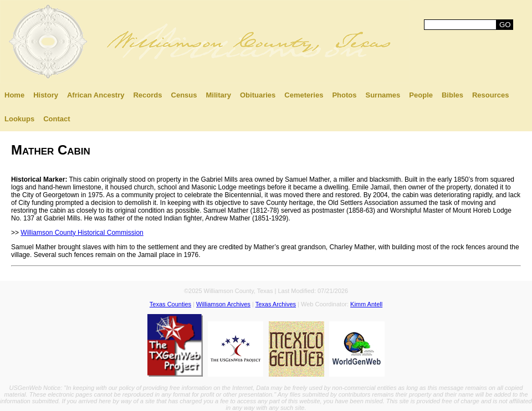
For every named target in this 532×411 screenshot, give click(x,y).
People (421, 95)
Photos (344, 95)
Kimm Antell (366, 304)
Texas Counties (170, 304)
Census (184, 95)
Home (14, 95)
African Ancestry (96, 95)
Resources (490, 95)
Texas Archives (276, 304)
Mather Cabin (51, 150)
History (46, 95)
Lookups (19, 119)
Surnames (383, 95)
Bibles (452, 95)
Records (147, 95)
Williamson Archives (223, 304)
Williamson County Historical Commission (82, 233)
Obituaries (258, 95)
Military (218, 95)
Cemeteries (304, 95)
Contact (57, 119)
